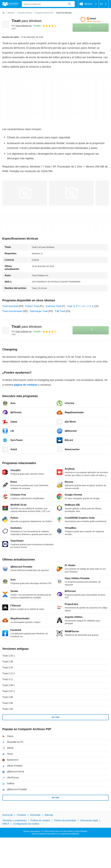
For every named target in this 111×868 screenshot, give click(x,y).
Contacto (21, 815)
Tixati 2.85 (8, 703)
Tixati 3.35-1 (9, 656)
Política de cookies (40, 820)
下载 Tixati (60, 311)
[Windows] (11, 13)
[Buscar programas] (70, 4)
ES (104, 4)
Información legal (89, 820)
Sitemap (49, 815)
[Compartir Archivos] (24, 13)
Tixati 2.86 (8, 697)
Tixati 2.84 (8, 709)
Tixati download (10, 306)
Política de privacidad (65, 820)
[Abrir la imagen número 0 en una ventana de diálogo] (25, 193)
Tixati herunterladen (13, 311)
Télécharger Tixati (39, 311)
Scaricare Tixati (53, 306)
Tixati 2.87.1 (9, 691)
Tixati (27, 21)
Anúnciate (35, 815)
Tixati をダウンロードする (80, 306)
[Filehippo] (10, 4)
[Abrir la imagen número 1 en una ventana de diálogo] (71, 193)
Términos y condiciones (14, 820)
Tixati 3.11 (8, 679)
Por (22, 26)
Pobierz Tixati (32, 306)
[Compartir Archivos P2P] (44, 13)
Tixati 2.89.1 (9, 685)
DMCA (6, 824)
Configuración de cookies (26, 824)
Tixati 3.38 (8, 662)
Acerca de (8, 815)
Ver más (55, 717)
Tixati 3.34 (8, 668)
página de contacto (26, 385)
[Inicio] (3, 13)
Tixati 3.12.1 (9, 673)
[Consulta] (48, 4)
